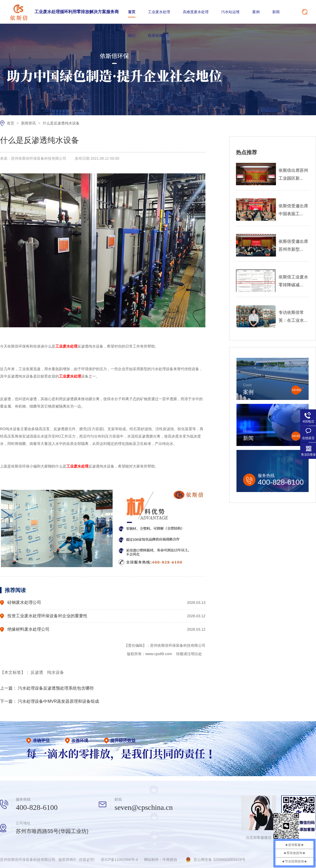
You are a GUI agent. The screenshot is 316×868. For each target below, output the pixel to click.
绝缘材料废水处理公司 (28, 629)
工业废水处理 (159, 12)
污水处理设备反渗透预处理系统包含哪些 (56, 688)
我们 (132, 36)
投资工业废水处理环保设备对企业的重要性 (47, 616)
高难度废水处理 (196, 12)
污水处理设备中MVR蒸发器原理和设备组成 (58, 701)
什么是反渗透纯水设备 (61, 123)
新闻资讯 (29, 123)
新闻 (276, 12)
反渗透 (37, 672)
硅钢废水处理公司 (24, 602)
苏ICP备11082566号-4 (119, 860)
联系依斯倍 (157, 36)
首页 (132, 12)
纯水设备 (56, 672)
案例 (256, 12)
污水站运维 (230, 12)
